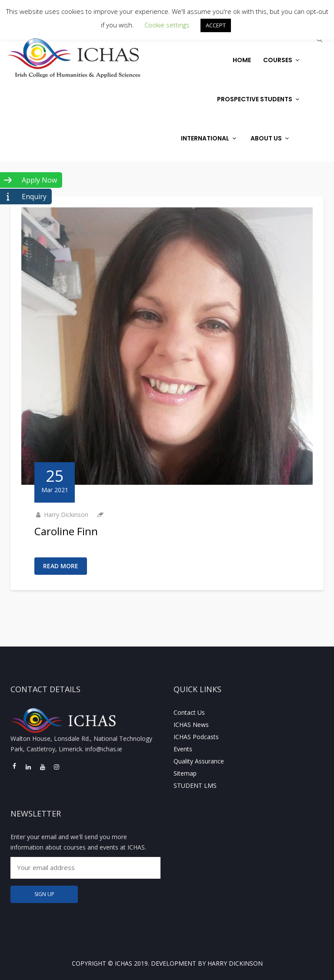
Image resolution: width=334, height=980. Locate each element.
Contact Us (189, 712)
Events (183, 749)
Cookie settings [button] (167, 25)
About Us (271, 138)
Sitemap (185, 773)
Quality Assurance (199, 761)
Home (242, 60)
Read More (61, 566)
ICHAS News (191, 725)
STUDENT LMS (195, 785)
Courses (282, 60)
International (210, 138)
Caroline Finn (66, 531)
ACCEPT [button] (216, 25)
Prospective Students (259, 99)
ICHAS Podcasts (196, 737)
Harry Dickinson (66, 515)
